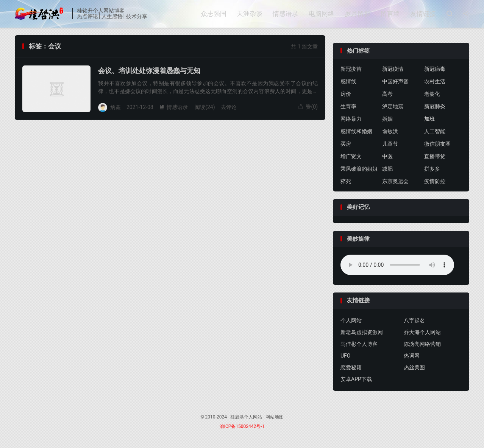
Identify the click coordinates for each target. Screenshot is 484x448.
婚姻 (387, 119)
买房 (346, 144)
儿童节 (390, 144)
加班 (429, 119)
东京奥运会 (395, 181)
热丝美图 (414, 367)
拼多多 (432, 169)
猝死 (346, 181)
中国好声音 (395, 81)
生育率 (348, 106)
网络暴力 (351, 119)
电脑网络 (322, 14)
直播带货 (435, 156)
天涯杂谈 (250, 14)
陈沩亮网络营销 (422, 344)
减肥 (387, 169)
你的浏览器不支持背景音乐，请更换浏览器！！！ (397, 265)
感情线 (348, 81)
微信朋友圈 (437, 144)
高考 (387, 94)
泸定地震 (393, 106)
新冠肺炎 (435, 106)
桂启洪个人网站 (42, 14)
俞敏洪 (390, 131)
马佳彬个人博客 (359, 344)
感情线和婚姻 (356, 131)
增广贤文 (351, 156)
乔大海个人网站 (422, 332)
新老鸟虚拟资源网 (362, 332)
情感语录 (286, 14)
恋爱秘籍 (351, 367)
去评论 (229, 107)
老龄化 (432, 94)
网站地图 (275, 417)
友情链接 (423, 14)
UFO (345, 356)
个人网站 (351, 320)
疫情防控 (435, 181)
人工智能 (435, 131)
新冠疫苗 (351, 69)
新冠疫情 (393, 69)
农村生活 (435, 81)
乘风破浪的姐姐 (359, 169)
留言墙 (390, 14)
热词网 (412, 356)
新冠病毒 (435, 69)
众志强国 (214, 14)
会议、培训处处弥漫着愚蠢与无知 (149, 71)
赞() (308, 107)
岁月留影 (358, 14)
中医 (387, 156)
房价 (346, 94)
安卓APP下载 (356, 379)
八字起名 (414, 320)
